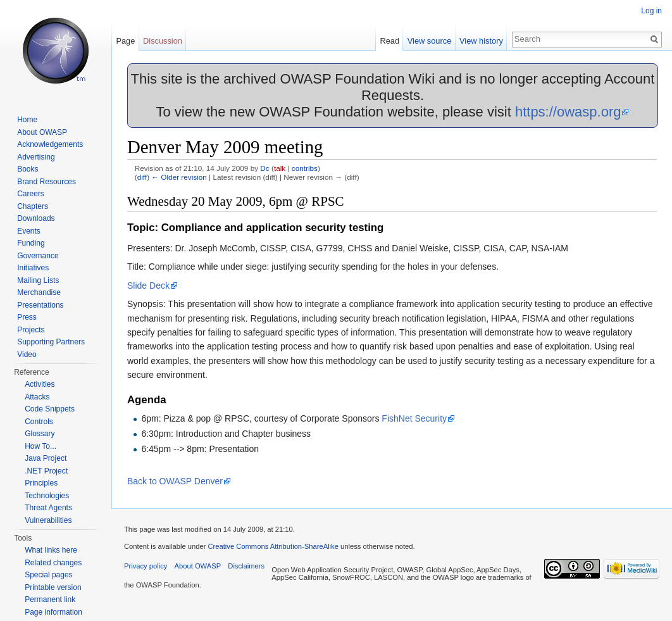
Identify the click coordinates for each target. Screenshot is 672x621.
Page (125, 41)
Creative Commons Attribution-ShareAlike (273, 546)
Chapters (33, 206)
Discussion (163, 41)
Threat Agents (48, 508)
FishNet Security (414, 418)
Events (29, 231)
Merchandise (39, 292)
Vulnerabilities (48, 520)
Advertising (36, 157)
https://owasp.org (568, 112)
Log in (651, 11)
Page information (53, 612)
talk (280, 168)
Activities (40, 384)
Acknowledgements (50, 144)
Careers (31, 194)
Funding (31, 243)
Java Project (46, 458)
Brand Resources (47, 182)
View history (481, 41)
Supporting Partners (51, 342)
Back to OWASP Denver (175, 481)
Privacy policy (146, 566)
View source (429, 41)
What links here (51, 550)
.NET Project (46, 471)
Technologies (47, 496)
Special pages (48, 575)
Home (27, 120)
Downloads (36, 218)
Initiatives (33, 268)
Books (28, 169)
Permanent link (50, 599)
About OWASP (42, 132)
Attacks (37, 397)
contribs (305, 168)
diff (142, 177)
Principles (41, 483)
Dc (264, 168)
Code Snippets (50, 409)
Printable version (53, 587)
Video (27, 354)
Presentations (40, 305)
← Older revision (179, 177)
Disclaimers (246, 566)
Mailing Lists (38, 280)
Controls (39, 422)
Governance (38, 256)
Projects (31, 330)
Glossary (40, 434)
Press (27, 317)
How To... (40, 446)
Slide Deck (148, 285)
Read (389, 41)
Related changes (53, 563)
